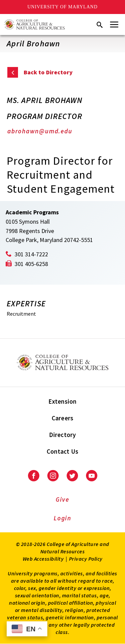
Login (62, 518)
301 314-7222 (31, 254)
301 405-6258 (31, 264)
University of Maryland (62, 7)
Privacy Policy (86, 559)
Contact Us (63, 451)
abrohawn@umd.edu (40, 131)
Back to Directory (48, 72)
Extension (62, 401)
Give (62, 499)
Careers (63, 418)
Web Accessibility (43, 559)
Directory (62, 435)
